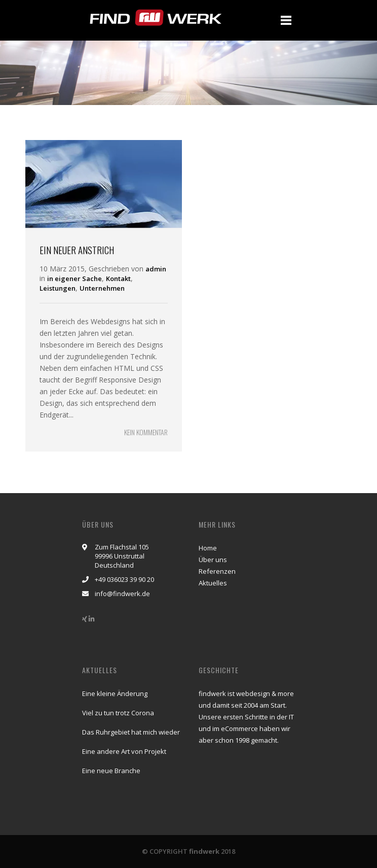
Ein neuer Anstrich (77, 250)
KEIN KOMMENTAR (146, 432)
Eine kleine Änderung (115, 693)
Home (208, 548)
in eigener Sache (74, 279)
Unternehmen (102, 288)
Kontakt (118, 279)
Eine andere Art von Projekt (124, 751)
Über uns (213, 560)
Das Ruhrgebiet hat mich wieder (131, 732)
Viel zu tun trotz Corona (118, 713)
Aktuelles (213, 583)
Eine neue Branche (111, 771)
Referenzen (217, 571)
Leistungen (58, 288)
